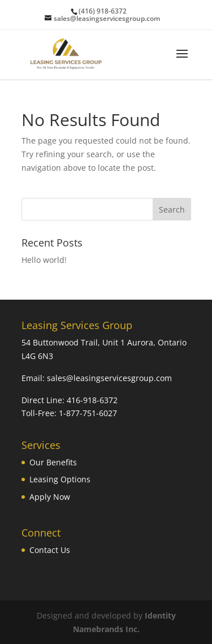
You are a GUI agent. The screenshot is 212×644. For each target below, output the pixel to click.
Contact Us (50, 550)
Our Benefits (53, 462)
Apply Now (50, 497)
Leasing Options (60, 479)
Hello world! (44, 260)
